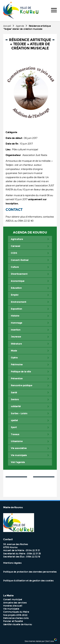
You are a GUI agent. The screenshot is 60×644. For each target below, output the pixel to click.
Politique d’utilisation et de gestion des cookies (28, 581)
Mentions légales (12, 563)
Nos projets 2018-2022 (15, 615)
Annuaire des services (15, 603)
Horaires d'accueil (13, 606)
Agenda (20, 26)
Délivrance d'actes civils (16, 618)
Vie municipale (11, 609)
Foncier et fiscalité (13, 621)
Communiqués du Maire (16, 612)
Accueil (7, 26)
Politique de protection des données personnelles (30, 572)
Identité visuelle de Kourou (18, 624)
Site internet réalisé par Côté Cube (39, 641)
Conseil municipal (13, 600)
